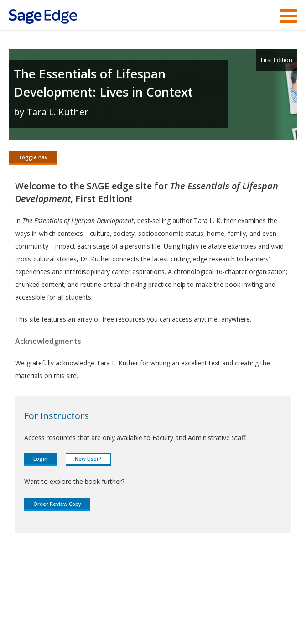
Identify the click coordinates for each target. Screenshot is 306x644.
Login (40, 462)
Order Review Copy (57, 507)
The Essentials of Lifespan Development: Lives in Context (103, 83)
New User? (88, 462)
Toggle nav (33, 157)
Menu (289, 16)
